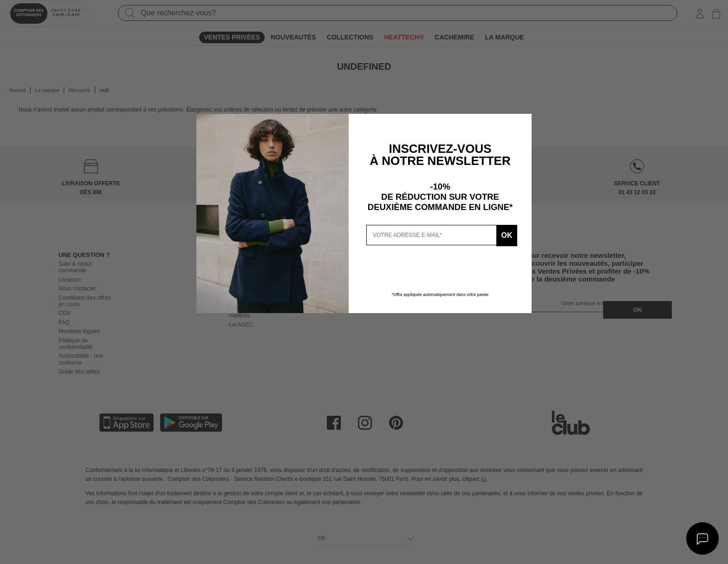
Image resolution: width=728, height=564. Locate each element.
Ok (505, 235)
